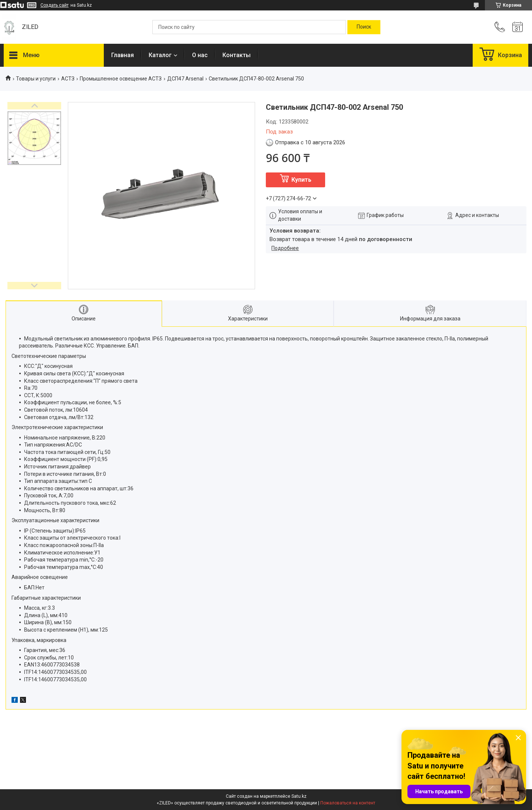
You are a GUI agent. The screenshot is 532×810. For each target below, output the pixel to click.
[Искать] (364, 27)
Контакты (237, 55)
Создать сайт (54, 5)
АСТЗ (68, 79)
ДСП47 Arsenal (185, 79)
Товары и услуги (36, 79)
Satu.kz (299, 796)
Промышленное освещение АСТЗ (121, 79)
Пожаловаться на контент (348, 803)
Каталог (160, 55)
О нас (200, 55)
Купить (301, 180)
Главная (123, 55)
